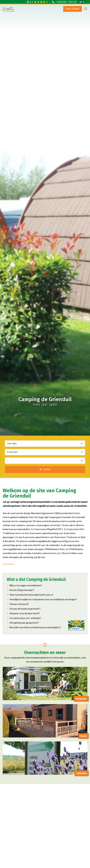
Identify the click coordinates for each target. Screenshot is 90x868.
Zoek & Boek (72, 9)
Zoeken (47, 469)
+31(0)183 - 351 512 (66, 2)
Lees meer (8, 564)
